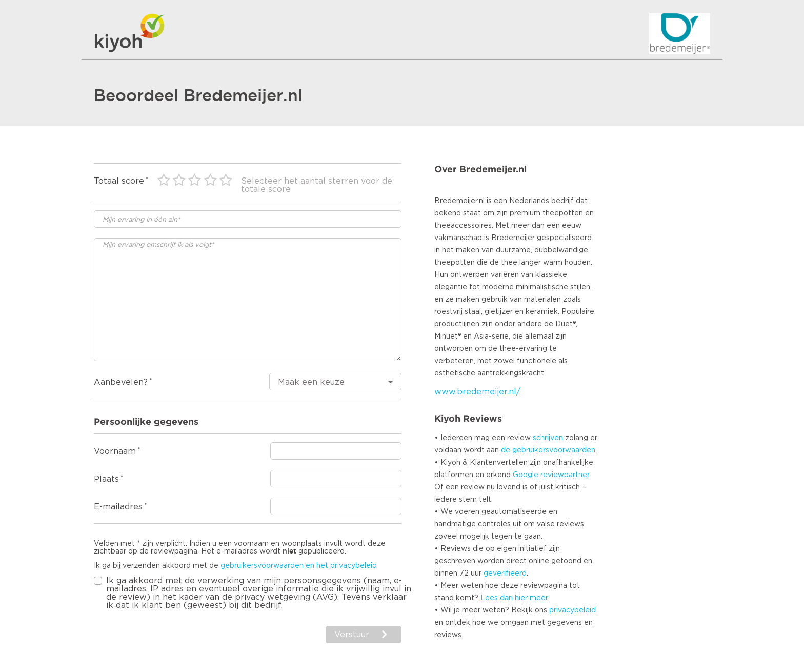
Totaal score (119, 181)
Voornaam (115, 451)
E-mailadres (118, 507)
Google (526, 475)
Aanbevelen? (121, 382)
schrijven (548, 438)
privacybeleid (572, 610)
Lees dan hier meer (514, 598)
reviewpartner (565, 475)
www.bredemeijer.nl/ (477, 392)
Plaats (106, 479)
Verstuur (352, 635)
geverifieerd (505, 574)
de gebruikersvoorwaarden (548, 450)
